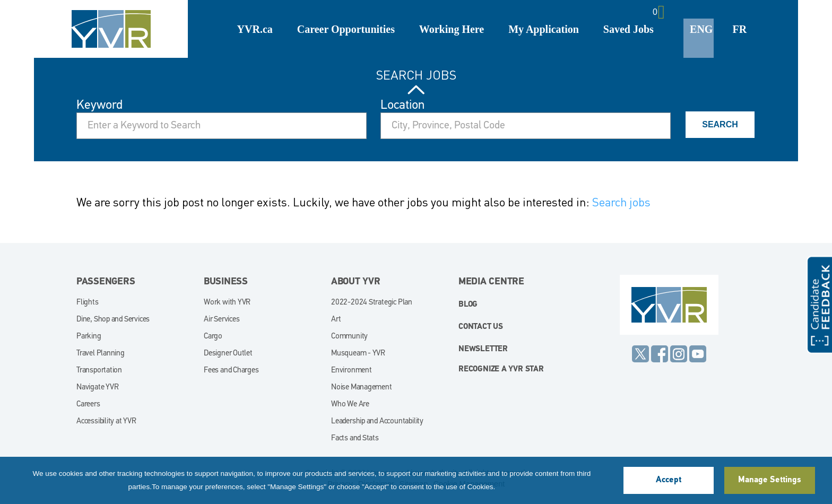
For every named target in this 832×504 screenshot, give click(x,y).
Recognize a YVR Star (501, 370)
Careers (88, 405)
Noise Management (362, 388)
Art (336, 320)
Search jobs (621, 202)
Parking (89, 337)
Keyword (99, 106)
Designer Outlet (228, 354)
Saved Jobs (629, 29)
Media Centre (491, 282)
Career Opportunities (346, 29)
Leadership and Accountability (377, 422)
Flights (88, 303)
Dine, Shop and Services (113, 320)
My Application (544, 29)
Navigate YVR (97, 388)
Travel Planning (101, 354)
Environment (352, 371)
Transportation (99, 371)
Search (720, 124)
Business (226, 282)
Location (402, 106)
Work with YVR (227, 303)
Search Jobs (416, 75)
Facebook (660, 354)
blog (468, 305)
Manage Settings (769, 480)
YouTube (698, 354)
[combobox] (526, 126)
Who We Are (350, 405)
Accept (669, 480)
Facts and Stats (355, 438)
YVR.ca (255, 29)
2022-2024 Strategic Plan (372, 303)
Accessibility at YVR (106, 422)
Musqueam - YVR (358, 354)
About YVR (356, 282)
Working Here (452, 29)
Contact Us (481, 327)
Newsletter (483, 349)
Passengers (106, 282)
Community (349, 337)
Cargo (213, 337)
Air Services (222, 320)
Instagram (679, 354)
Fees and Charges (231, 371)
